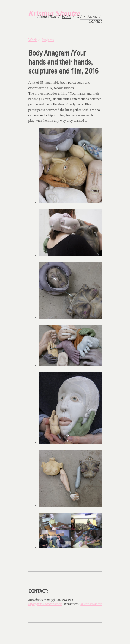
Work (66, 17)
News (92, 17)
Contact (95, 21)
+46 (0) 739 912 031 (59, 599)
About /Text (47, 17)
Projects (48, 40)
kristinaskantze (91, 604)
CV (79, 17)
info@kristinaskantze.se (45, 604)
